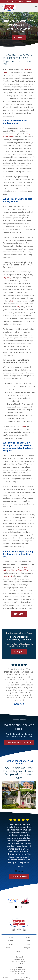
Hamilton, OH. (8, 576)
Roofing (10, 941)
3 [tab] (22, 871)
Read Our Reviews (19, 876)
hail (12, 301)
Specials (28, 944)
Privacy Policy (28, 948)
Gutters (10, 944)
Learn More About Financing (19, 743)
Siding (28, 941)
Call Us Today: (19, 1)
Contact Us (19, 614)
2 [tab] (19, 871)
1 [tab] (16, 871)
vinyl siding (7, 278)
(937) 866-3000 (19, 974)
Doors (28, 937)
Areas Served (10, 948)
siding (24, 426)
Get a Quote (19, 652)
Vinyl (19, 307)
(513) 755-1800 (19, 963)
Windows (10, 937)
